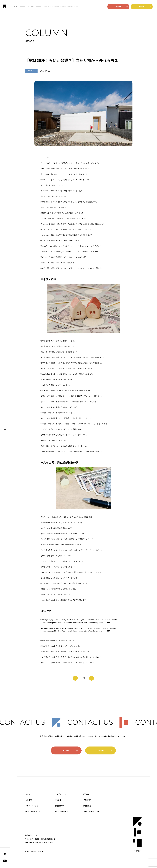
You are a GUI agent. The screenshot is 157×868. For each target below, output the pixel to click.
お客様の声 (87, 800)
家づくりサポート (61, 812)
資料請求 (121, 6)
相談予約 (145, 6)
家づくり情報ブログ (33, 812)
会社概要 (29, 800)
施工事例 (86, 794)
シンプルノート (61, 794)
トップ (28, 794)
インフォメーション (33, 806)
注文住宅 (58, 800)
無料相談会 (87, 806)
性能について (60, 806)
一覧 (83, 678)
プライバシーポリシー (91, 812)
